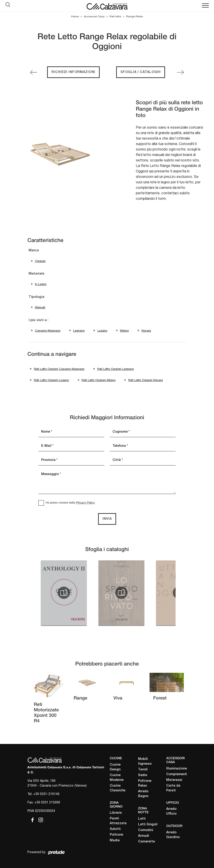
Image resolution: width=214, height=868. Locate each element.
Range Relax (135, 16)
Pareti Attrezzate (118, 821)
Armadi (144, 836)
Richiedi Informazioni (73, 72)
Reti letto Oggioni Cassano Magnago (59, 369)
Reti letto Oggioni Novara (146, 380)
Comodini (146, 830)
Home (75, 16)
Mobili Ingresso (145, 761)
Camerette (146, 842)
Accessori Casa (94, 16)
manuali (40, 307)
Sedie (143, 775)
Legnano (79, 331)
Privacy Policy (86, 503)
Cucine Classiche (118, 788)
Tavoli (143, 770)
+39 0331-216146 (46, 794)
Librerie (116, 813)
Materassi (174, 780)
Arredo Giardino (173, 835)
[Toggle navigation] (205, 6)
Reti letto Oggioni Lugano (51, 380)
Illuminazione (176, 769)
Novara (146, 331)
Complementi (176, 774)
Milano (124, 331)
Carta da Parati (173, 788)
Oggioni (40, 261)
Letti (142, 819)
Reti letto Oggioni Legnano (115, 369)
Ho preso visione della (70, 503)
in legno (41, 284)
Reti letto (115, 16)
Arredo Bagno (143, 794)
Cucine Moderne (117, 778)
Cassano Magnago (48, 331)
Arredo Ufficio (171, 811)
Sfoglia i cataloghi (141, 72)
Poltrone (116, 835)
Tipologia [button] (36, 297)
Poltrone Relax (145, 783)
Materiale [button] (36, 274)
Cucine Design (115, 767)
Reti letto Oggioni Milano (99, 380)
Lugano (102, 331)
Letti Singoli (148, 825)
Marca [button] (34, 250)
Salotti (115, 829)
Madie (115, 841)
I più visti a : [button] (39, 320)
